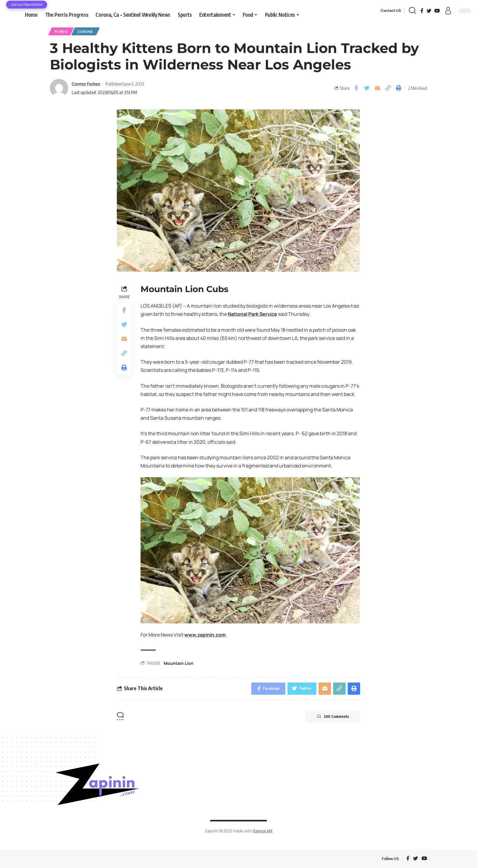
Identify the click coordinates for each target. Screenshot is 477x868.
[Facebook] (422, 11)
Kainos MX (263, 831)
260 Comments (332, 717)
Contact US (391, 11)
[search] (412, 11)
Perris (62, 32)
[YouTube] (437, 11)
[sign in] (448, 11)
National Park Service (253, 314)
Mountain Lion (179, 663)
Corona (87, 32)
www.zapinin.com (205, 635)
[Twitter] (429, 11)
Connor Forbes (88, 84)
